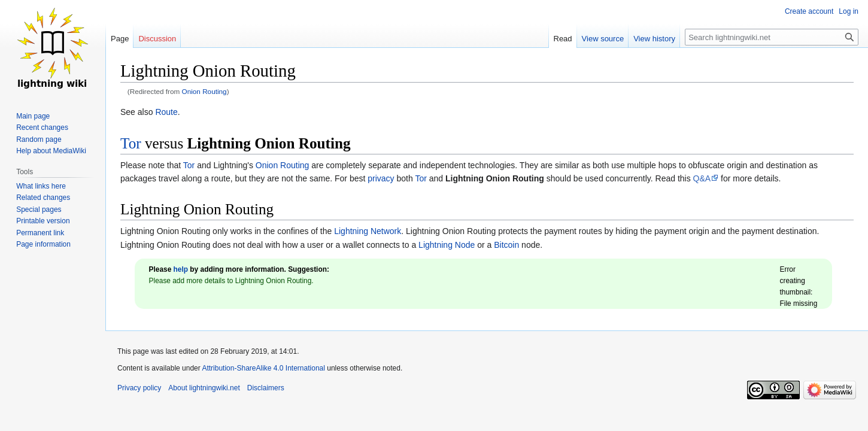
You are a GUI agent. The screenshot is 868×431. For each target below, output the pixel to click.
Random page (39, 139)
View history (654, 39)
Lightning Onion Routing (269, 143)
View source (603, 39)
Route (166, 112)
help (181, 269)
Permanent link (40, 233)
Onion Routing (204, 91)
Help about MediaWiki (51, 151)
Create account (809, 11)
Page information (43, 244)
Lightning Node (447, 245)
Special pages (39, 210)
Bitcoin (506, 245)
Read (563, 39)
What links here (41, 186)
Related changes (43, 198)
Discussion (157, 39)
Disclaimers (266, 388)
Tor (131, 143)
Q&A (702, 178)
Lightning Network (368, 231)
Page (120, 39)
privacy (381, 178)
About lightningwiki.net (204, 388)
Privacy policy (139, 388)
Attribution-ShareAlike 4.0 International (263, 368)
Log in (849, 11)
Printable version (43, 221)
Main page (33, 116)
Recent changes (42, 128)
